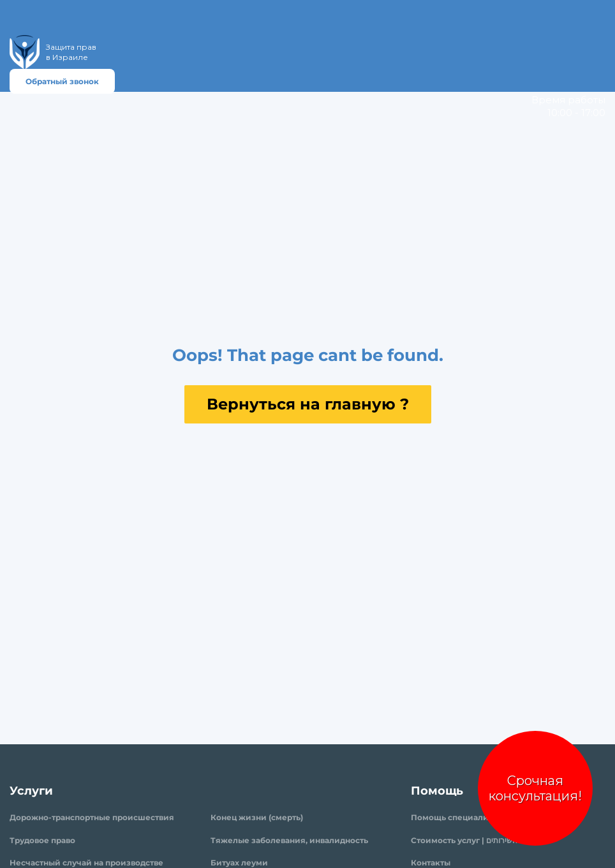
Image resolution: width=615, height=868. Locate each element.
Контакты (431, 863)
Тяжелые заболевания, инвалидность (289, 840)
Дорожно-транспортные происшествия (92, 817)
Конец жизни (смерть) (257, 817)
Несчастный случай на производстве (86, 863)
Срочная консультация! (535, 788)
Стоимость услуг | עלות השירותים (473, 840)
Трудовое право (42, 840)
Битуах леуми (239, 863)
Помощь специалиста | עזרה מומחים (481, 817)
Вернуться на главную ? (308, 404)
